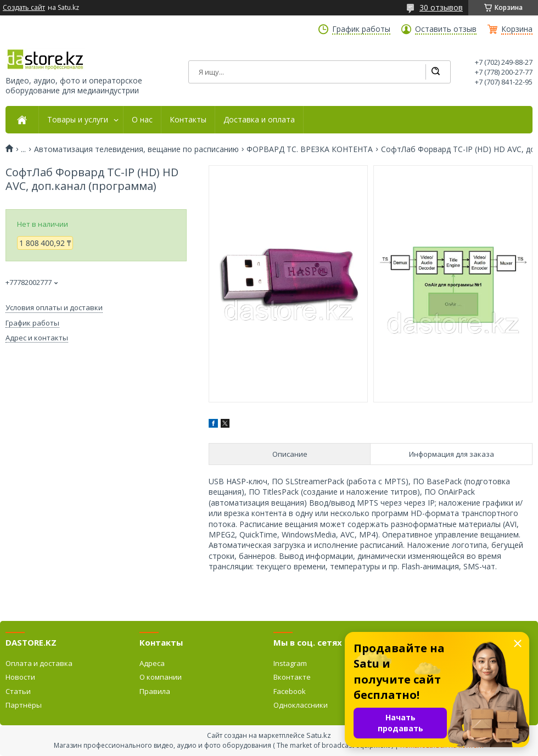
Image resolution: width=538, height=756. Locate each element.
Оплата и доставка (39, 663)
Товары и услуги (78, 120)
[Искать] (435, 72)
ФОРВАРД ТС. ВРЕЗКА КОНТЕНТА (310, 149)
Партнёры (24, 705)
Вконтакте (292, 677)
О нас (142, 120)
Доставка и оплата (259, 120)
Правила (155, 691)
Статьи (18, 691)
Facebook (290, 691)
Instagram (290, 663)
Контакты (188, 120)
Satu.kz (319, 735)
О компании (161, 677)
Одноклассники (301, 705)
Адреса (152, 663)
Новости (20, 677)
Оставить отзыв (446, 29)
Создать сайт (24, 8)
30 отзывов (441, 7)
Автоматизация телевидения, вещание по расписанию (136, 149)
